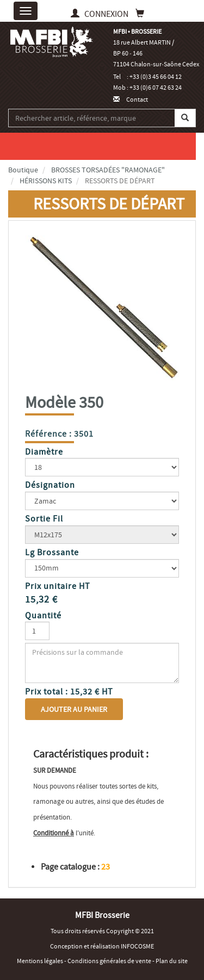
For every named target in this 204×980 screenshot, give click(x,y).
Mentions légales (41, 961)
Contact (131, 100)
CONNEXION (100, 14)
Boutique (23, 170)
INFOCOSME (137, 946)
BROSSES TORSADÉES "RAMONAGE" (108, 170)
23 (106, 867)
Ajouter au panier (74, 709)
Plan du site (172, 961)
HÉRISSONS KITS (46, 181)
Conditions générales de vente (110, 961)
